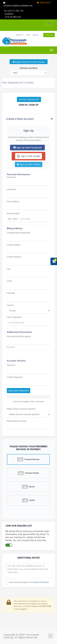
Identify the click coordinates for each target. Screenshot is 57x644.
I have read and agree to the (29, 582)
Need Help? (44, 3)
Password (11, 365)
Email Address (13, 202)
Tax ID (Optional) (14, 317)
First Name (12, 177)
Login (28, 35)
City (9, 269)
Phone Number (13, 214)
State (9, 281)
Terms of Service (41, 582)
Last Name (11, 190)
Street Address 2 (14, 257)
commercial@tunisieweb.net (18, 4)
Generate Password (19, 391)
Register (36, 35)
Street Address (14, 245)
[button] (28, 156)
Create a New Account (20, 119)
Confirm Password (15, 377)
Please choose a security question (21, 409)
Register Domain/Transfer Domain (29, 62)
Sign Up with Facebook (27, 147)
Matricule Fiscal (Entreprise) (19, 337)
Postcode (11, 293)
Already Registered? (29, 99)
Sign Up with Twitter (29, 164)
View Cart (49, 35)
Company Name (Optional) (18, 233)
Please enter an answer (17, 421)
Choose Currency (28, 68)
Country (10, 305)
